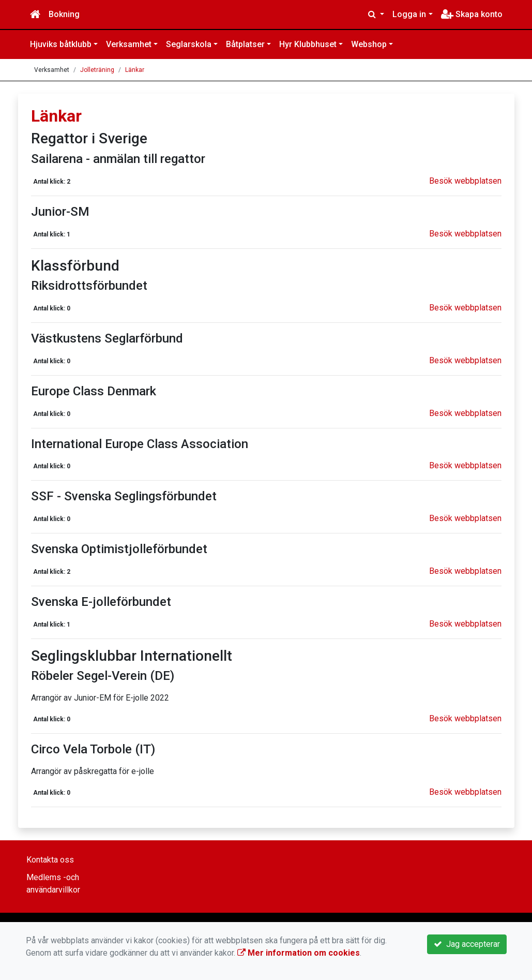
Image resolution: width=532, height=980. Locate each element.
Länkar (135, 70)
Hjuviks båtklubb (61, 44)
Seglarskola (189, 44)
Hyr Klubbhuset (308, 44)
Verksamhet (129, 44)
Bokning (64, 14)
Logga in (409, 14)
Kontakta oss (50, 860)
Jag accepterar (467, 944)
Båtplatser (245, 44)
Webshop (369, 44)
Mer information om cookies (299, 953)
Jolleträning (97, 70)
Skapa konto (472, 14)
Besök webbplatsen (465, 181)
